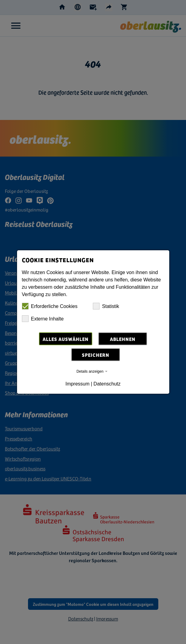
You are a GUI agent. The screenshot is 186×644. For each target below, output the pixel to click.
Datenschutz (107, 384)
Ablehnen (123, 339)
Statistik (106, 306)
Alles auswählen (66, 339)
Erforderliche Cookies (50, 306)
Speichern (96, 355)
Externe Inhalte (43, 319)
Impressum (77, 384)
